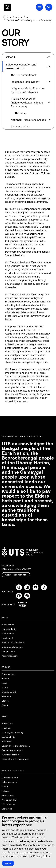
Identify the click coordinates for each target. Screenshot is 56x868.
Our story (21, 113)
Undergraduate (9, 629)
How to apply (8, 638)
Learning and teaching (12, 732)
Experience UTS (9, 692)
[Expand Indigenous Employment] (49, 82)
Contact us (7, 809)
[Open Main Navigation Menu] (39, 7)
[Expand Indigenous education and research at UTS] (49, 66)
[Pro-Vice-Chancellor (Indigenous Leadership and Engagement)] (22, 20)
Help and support (10, 782)
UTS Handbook (9, 804)
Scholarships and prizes (13, 642)
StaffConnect (8, 795)
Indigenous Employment (25, 82)
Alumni (5, 705)
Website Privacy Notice (37, 856)
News (4, 683)
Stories (5, 701)
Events (5, 687)
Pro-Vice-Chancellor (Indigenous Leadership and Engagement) (27, 103)
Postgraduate (8, 634)
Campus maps (8, 651)
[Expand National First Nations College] (49, 120)
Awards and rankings (12, 755)
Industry (6, 679)
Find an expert (9, 674)
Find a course (8, 625)
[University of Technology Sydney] (4, 17)
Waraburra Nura (20, 126)
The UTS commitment (23, 75)
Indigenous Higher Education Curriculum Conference (28, 90)
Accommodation (10, 656)
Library (5, 786)
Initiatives (6, 741)
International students (12, 647)
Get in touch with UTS (16, 575)
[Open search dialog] (49, 7)
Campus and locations (12, 750)
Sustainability (8, 737)
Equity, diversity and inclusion (16, 746)
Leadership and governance (15, 759)
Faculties (6, 728)
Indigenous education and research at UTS (21, 66)
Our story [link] (46, 20)
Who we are (7, 724)
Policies (5, 791)
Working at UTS (9, 800)
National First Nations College (28, 120)
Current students (10, 778)
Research (6, 696)
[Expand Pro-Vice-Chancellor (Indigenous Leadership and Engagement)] (49, 103)
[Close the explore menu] (49, 57)
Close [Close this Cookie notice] (8, 863)
